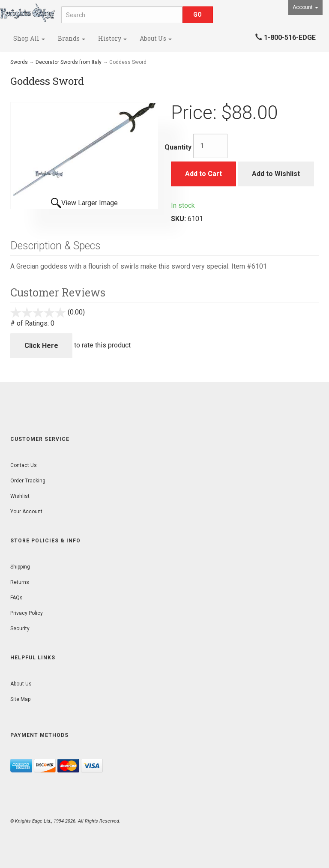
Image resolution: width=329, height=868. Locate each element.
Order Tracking (28, 481)
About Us (156, 38)
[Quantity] (210, 146)
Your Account (26, 512)
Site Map (20, 699)
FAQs (16, 598)
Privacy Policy (27, 613)
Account (305, 7)
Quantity (178, 147)
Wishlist (20, 496)
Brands (72, 38)
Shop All (29, 38)
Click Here (41, 346)
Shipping (20, 567)
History (112, 38)
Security (20, 629)
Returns (20, 582)
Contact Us (24, 465)
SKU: (179, 219)
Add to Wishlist (276, 174)
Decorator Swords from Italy (69, 62)
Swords (19, 62)
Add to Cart (203, 174)
